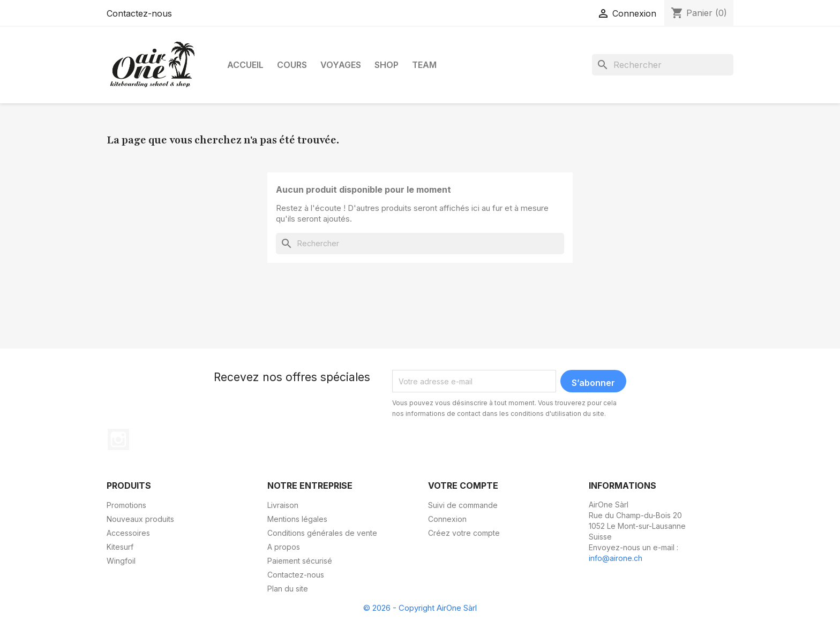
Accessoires (128, 533)
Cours (292, 65)
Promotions (126, 505)
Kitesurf (120, 547)
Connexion (447, 519)
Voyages (341, 65)
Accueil (245, 65)
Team (424, 65)
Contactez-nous (139, 13)
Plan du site (288, 589)
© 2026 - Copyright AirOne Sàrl (420, 608)
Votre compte (463, 486)
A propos (284, 547)
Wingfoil (121, 561)
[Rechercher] (663, 65)
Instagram (118, 439)
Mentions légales (297, 519)
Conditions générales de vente (322, 533)
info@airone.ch (616, 558)
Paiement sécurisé (300, 561)
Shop (387, 65)
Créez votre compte (464, 533)
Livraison (283, 505)
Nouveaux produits (140, 519)
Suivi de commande (463, 505)
